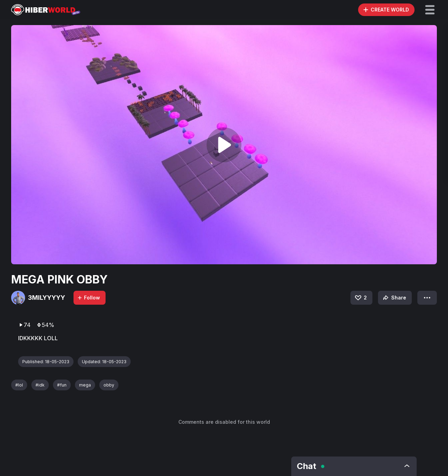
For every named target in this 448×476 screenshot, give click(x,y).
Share (394, 298)
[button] (430, 10)
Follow (88, 298)
